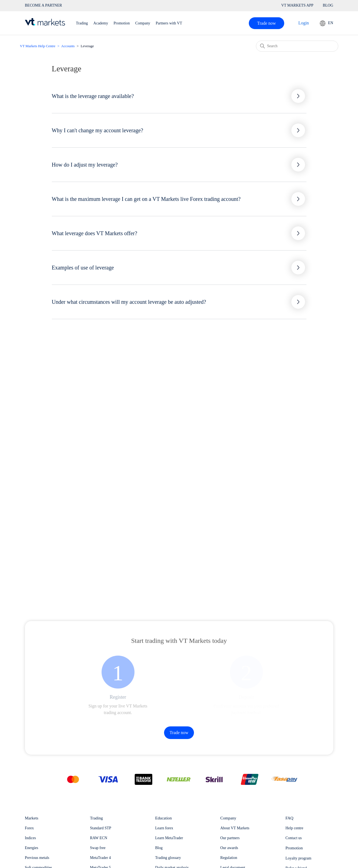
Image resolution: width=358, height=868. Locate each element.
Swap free (98, 848)
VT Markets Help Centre (38, 46)
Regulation (229, 858)
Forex (29, 828)
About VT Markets (235, 828)
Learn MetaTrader (169, 838)
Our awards (229, 848)
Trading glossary (168, 858)
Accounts (68, 46)
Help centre (294, 828)
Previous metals (37, 858)
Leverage (87, 46)
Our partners (230, 838)
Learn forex (164, 828)
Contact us (294, 838)
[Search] (297, 46)
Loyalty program (298, 858)
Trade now (266, 23)
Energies (32, 848)
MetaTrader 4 (100, 858)
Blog (159, 848)
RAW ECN (99, 838)
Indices (30, 838)
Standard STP (101, 828)
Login (304, 23)
